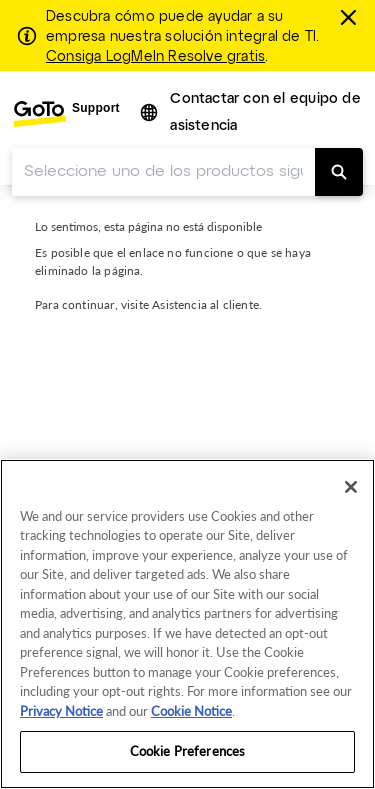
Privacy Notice (61, 711)
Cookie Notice (191, 711)
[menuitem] (66, 113)
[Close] (351, 487)
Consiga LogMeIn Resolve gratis (155, 57)
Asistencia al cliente (205, 304)
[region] (187, 624)
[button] (149, 113)
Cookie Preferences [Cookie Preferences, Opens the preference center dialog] (187, 751)
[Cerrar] (351, 17)
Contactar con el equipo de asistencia (265, 113)
